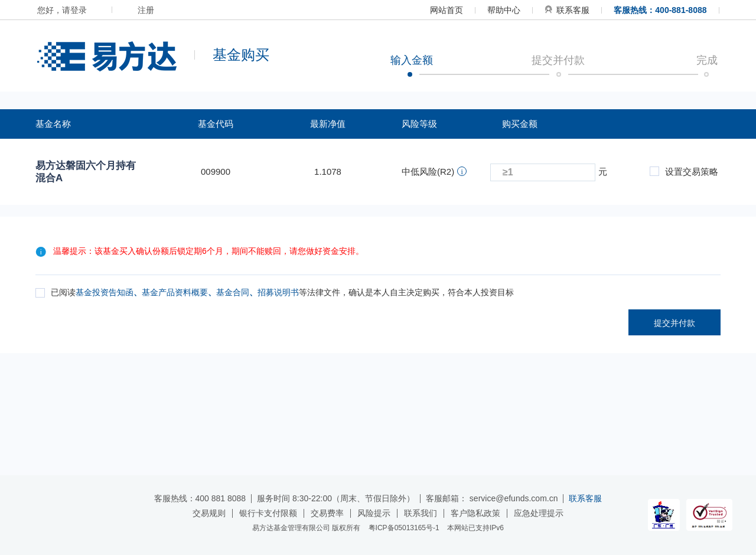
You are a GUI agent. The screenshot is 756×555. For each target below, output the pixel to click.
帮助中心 (504, 10)
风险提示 (374, 513)
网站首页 (447, 10)
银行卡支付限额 (268, 513)
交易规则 (209, 513)
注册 (146, 10)
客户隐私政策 (475, 513)
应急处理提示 (539, 513)
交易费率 (327, 513)
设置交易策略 (684, 172)
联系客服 (567, 10)
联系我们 (421, 513)
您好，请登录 (62, 10)
